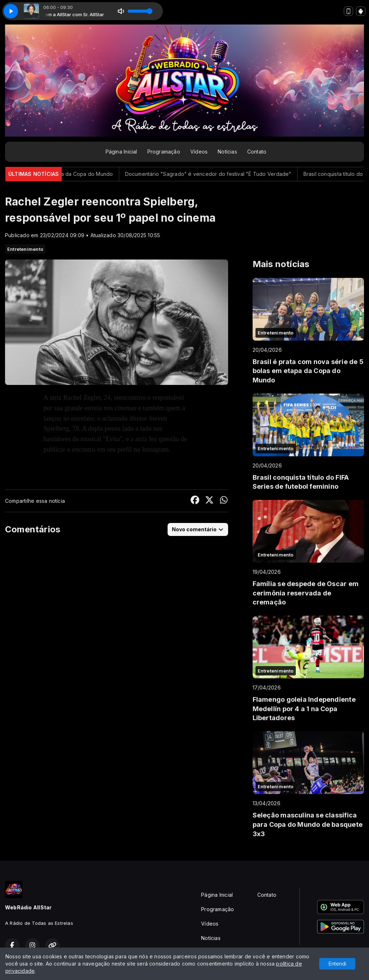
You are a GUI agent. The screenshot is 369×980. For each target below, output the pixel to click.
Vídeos (199, 152)
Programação (164, 152)
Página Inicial (121, 152)
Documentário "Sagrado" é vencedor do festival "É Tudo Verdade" (227, 174)
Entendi (337, 964)
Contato (257, 152)
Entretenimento (25, 249)
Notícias (227, 152)
